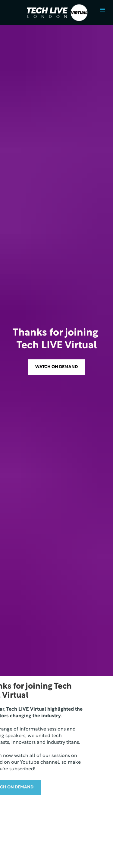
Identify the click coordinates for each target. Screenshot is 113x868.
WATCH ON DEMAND (56, 258)
